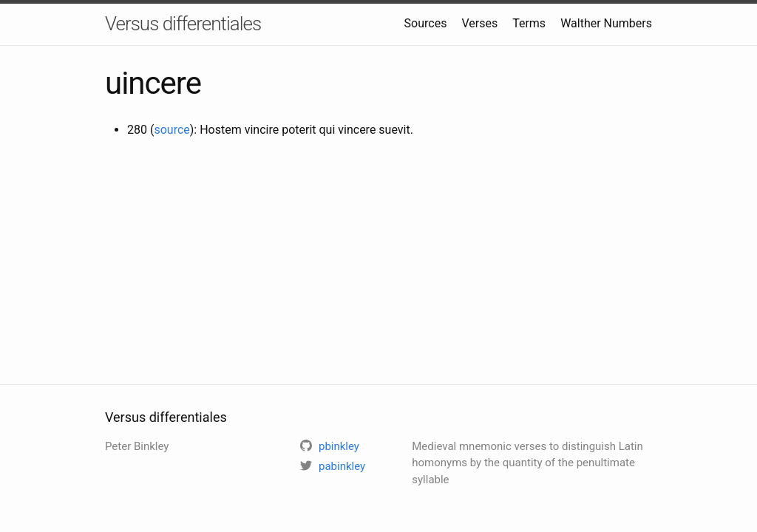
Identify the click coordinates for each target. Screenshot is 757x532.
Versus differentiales (183, 24)
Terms (529, 23)
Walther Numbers (606, 23)
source (172, 130)
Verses (479, 23)
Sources (426, 23)
